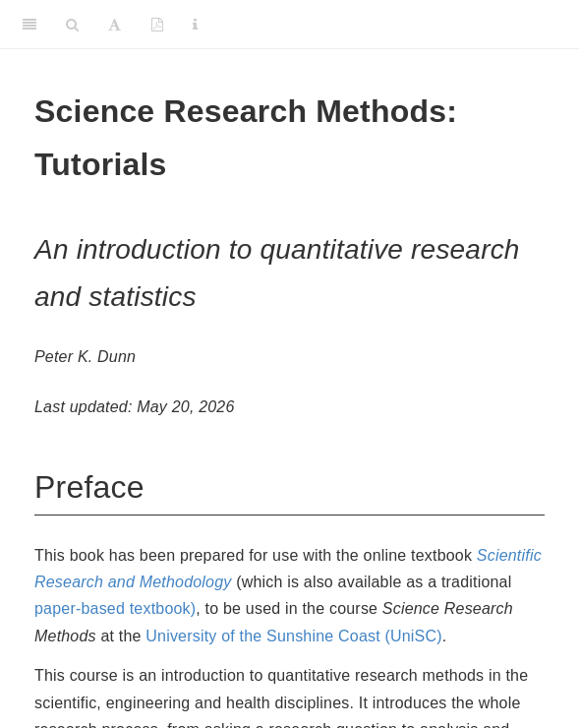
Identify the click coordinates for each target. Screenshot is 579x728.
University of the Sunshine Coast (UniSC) (293, 636)
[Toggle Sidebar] (29, 25)
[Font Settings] (115, 25)
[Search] (72, 25)
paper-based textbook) (115, 608)
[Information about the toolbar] (195, 25)
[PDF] (157, 25)
